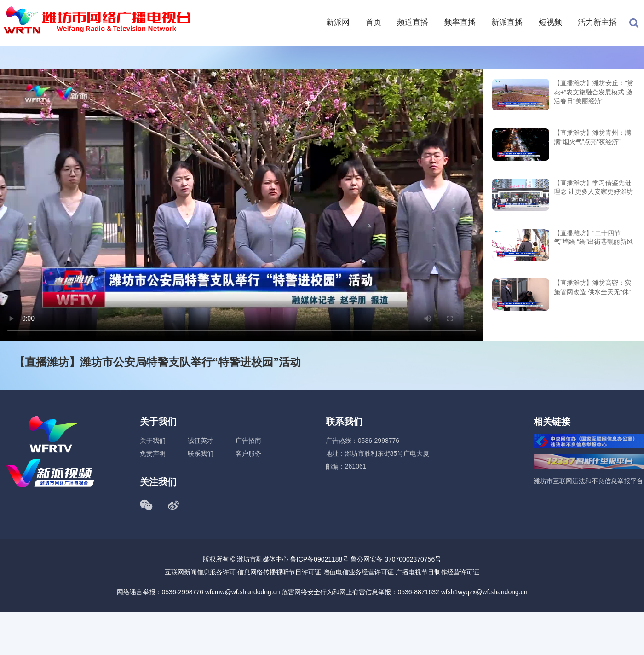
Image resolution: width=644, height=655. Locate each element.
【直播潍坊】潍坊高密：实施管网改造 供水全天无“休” (592, 287)
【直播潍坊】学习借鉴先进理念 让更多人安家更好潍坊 (593, 187)
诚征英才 (201, 441)
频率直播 (460, 22)
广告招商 (248, 441)
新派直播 (507, 22)
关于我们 (153, 441)
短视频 (550, 22)
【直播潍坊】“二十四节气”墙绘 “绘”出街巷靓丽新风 (593, 238)
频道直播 (413, 22)
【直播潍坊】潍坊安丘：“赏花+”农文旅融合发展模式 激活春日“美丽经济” (594, 92)
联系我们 (201, 453)
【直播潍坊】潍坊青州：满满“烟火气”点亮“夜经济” (592, 137)
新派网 (338, 22)
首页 (374, 22)
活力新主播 (597, 22)
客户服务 (248, 453)
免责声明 (153, 453)
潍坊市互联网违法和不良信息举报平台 (588, 481)
